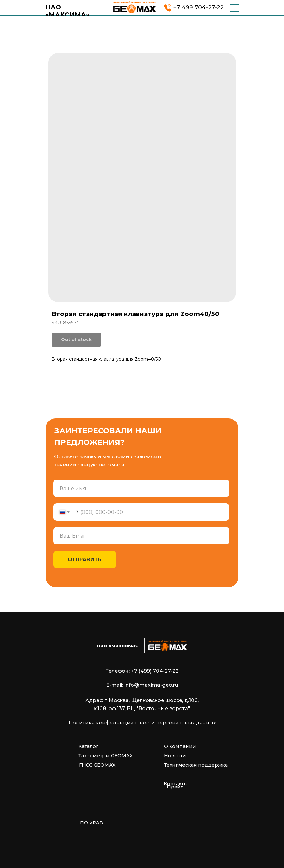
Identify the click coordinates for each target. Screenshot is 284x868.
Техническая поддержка (196, 765)
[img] (135, 7)
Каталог (88, 746)
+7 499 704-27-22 (199, 7)
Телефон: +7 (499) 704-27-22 (142, 671)
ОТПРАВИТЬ (85, 560)
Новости (175, 756)
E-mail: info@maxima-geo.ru (142, 685)
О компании (180, 746)
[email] (141, 536)
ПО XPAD (92, 823)
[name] (141, 488)
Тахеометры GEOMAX (106, 756)
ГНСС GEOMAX (97, 765)
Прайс (175, 787)
